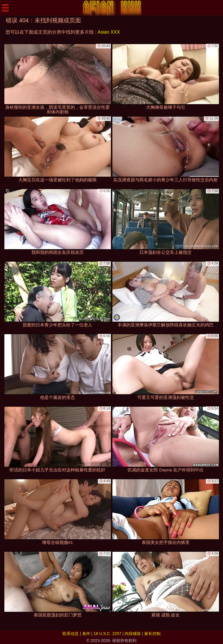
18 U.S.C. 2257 (107, 634)
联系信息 (71, 634)
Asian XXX (109, 32)
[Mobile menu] (5, 8)
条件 (86, 634)
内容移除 (133, 634)
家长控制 (152, 634)
